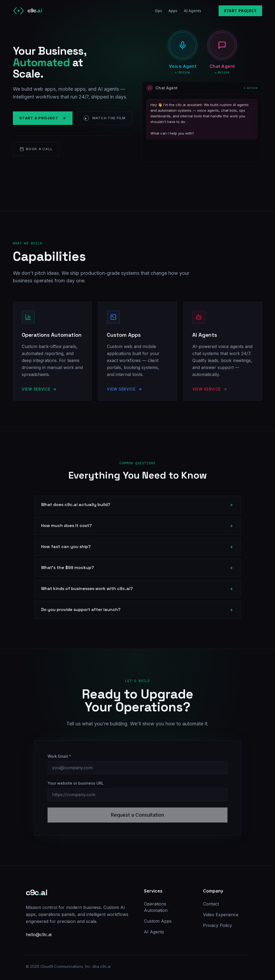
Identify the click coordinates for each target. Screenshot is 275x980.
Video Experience (221, 915)
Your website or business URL (76, 783)
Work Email (59, 756)
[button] (183, 45)
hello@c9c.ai (39, 935)
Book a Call (36, 149)
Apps (173, 11)
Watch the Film (105, 118)
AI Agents (192, 11)
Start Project (240, 11)
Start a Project (43, 118)
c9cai (37, 893)
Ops (158, 11)
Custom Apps (158, 921)
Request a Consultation (137, 815)
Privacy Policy (218, 925)
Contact (211, 904)
